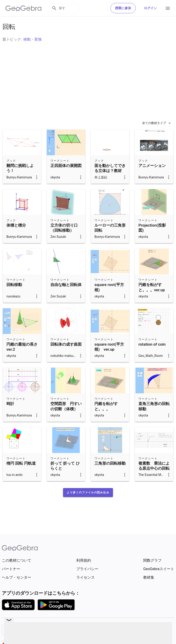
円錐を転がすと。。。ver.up (152, 299)
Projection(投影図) (152, 239)
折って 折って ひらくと (65, 477)
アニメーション (152, 177)
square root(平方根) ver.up (109, 358)
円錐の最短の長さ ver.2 (22, 358)
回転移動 (14, 296)
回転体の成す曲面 (66, 356)
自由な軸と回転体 (66, 296)
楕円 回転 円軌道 (21, 475)
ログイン (150, 8)
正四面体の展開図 (66, 177)
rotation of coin (152, 356)
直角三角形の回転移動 (154, 418)
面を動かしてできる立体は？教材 (110, 180)
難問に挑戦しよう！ (20, 180)
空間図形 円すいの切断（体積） (66, 418)
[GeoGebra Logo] (23, 8)
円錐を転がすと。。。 (106, 418)
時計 (10, 415)
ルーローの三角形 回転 (112, 239)
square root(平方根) (109, 299)
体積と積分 (16, 237)
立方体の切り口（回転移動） (64, 239)
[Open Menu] (168, 8)
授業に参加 (123, 8)
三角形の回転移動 (110, 475)
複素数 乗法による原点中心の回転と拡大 (154, 480)
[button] (88, 504)
